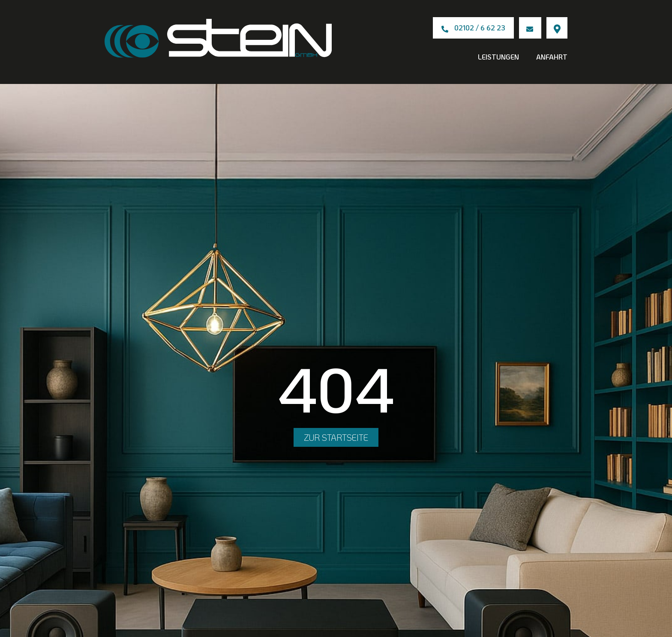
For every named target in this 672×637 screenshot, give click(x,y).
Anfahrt (552, 57)
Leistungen (498, 57)
